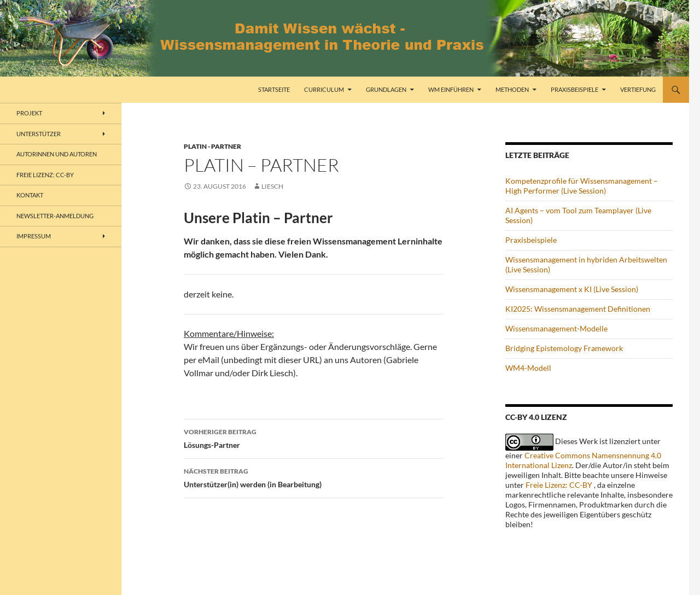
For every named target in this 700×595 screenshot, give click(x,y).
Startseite (274, 89)
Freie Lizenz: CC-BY (559, 485)
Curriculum (324, 89)
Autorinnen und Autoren (57, 154)
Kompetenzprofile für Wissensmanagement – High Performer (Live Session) (582, 186)
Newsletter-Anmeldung (55, 216)
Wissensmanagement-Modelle (556, 328)
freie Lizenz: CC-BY (45, 175)
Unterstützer (39, 134)
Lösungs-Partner (313, 437)
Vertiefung (638, 89)
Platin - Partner (212, 146)
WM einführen (451, 89)
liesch (272, 186)
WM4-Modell (528, 368)
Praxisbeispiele (574, 89)
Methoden (512, 89)
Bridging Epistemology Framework (564, 348)
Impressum (34, 236)
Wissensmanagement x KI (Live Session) (572, 289)
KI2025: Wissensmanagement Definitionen (578, 309)
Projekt (29, 113)
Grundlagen (386, 89)
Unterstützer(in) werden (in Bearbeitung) (313, 477)
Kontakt (30, 195)
